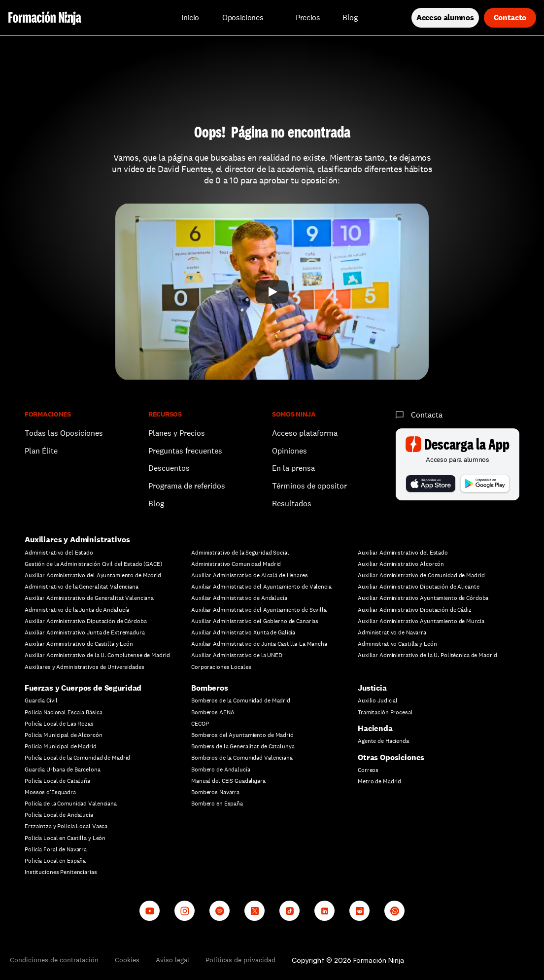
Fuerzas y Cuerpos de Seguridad (83, 688)
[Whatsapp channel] (394, 911)
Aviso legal (172, 960)
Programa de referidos (187, 486)
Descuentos (170, 468)
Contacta (427, 415)
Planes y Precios (177, 433)
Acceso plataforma (305, 433)
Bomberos (210, 688)
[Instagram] (185, 911)
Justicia (372, 688)
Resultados (292, 504)
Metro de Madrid (379, 781)
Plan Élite (41, 451)
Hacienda (375, 728)
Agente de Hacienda (383, 741)
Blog (156, 504)
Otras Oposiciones (391, 757)
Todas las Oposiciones (64, 433)
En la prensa (293, 468)
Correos (368, 770)
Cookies (127, 960)
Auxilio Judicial (378, 700)
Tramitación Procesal (385, 712)
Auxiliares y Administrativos (77, 540)
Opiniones (289, 451)
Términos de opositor (309, 486)
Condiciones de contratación (54, 960)
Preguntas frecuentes (185, 451)
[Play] (272, 292)
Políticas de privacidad (240, 960)
